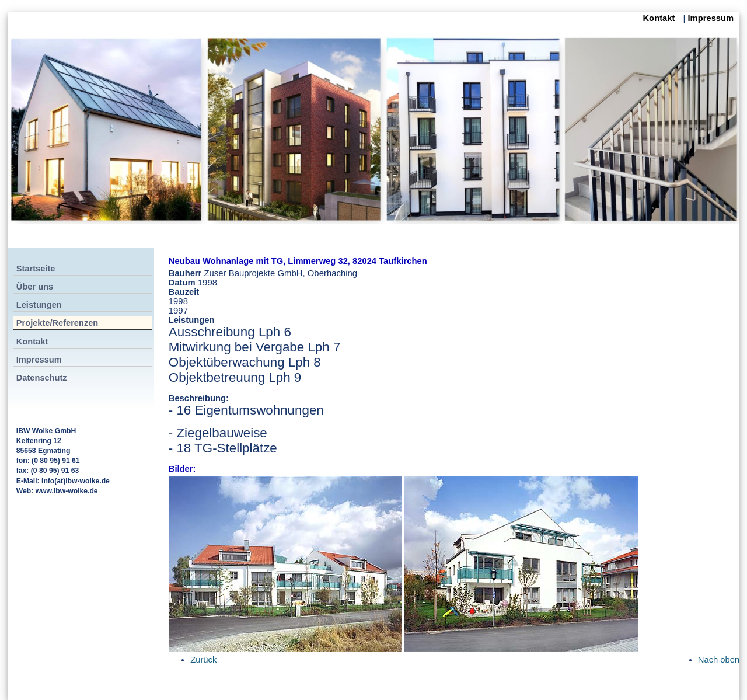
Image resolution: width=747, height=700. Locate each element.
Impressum (711, 18)
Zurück (203, 660)
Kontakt (660, 18)
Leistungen (39, 305)
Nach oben (719, 660)
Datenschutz (42, 378)
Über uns (35, 287)
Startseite (36, 269)
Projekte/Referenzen (57, 323)
